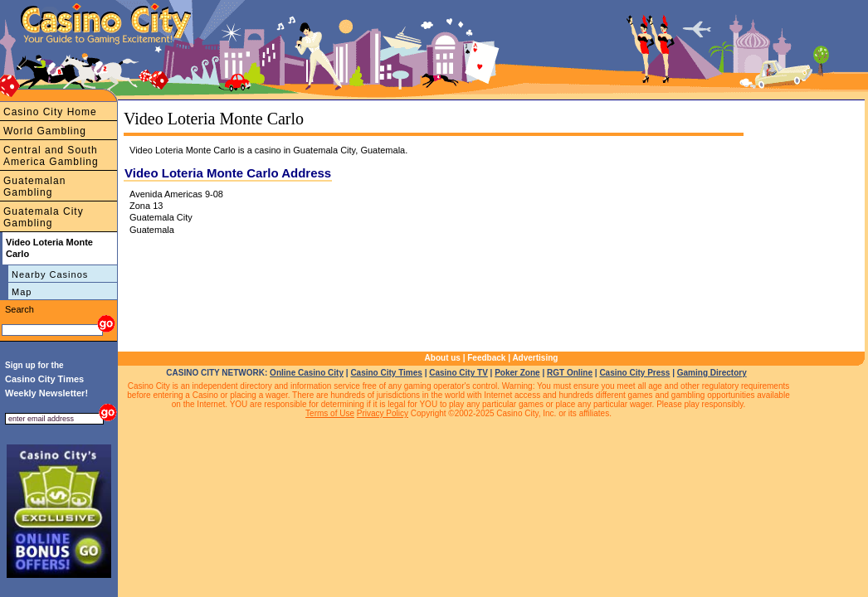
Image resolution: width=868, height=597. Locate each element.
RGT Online (570, 373)
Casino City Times (386, 373)
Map (22, 292)
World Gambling (45, 131)
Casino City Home (50, 112)
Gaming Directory (712, 373)
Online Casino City (307, 373)
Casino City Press (634, 373)
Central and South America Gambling (51, 156)
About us (443, 358)
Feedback (486, 358)
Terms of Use (330, 413)
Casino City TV (458, 373)
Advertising (535, 358)
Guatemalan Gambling (34, 187)
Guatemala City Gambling (44, 217)
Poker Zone (517, 373)
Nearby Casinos (50, 274)
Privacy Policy (383, 413)
